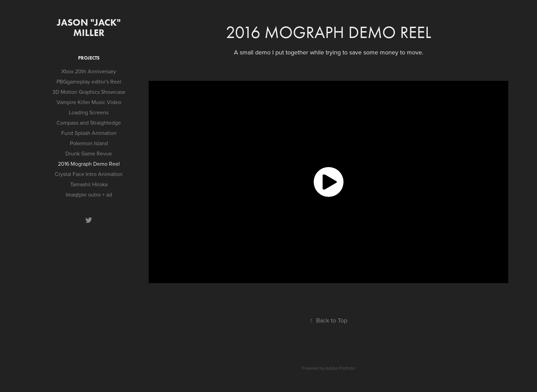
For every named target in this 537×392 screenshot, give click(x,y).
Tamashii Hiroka (89, 184)
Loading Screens (89, 112)
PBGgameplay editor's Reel (89, 81)
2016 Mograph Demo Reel (89, 164)
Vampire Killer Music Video (89, 102)
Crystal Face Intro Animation (89, 174)
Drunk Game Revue (89, 153)
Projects (89, 58)
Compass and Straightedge (89, 123)
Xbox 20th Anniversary (89, 71)
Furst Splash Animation (89, 133)
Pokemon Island (89, 143)
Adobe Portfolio (340, 368)
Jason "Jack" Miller (90, 27)
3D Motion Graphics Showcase (89, 92)
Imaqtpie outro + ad (89, 194)
